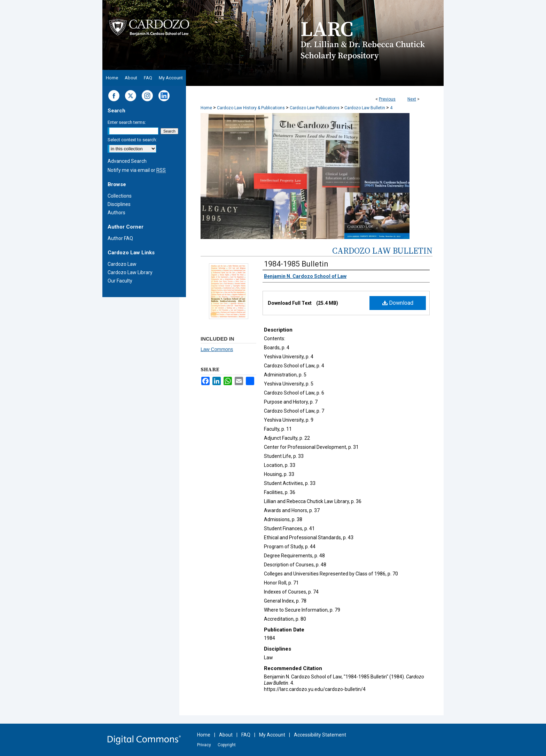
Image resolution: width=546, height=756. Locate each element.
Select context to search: (132, 140)
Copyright (227, 745)
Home (206, 108)
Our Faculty (120, 281)
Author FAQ (120, 238)
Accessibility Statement (320, 735)
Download (398, 303)
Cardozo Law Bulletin (365, 108)
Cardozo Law (122, 264)
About (226, 735)
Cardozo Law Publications (315, 108)
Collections (120, 196)
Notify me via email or (137, 170)
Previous (387, 99)
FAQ (246, 735)
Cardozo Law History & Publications (251, 108)
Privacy (204, 745)
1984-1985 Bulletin (296, 264)
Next (412, 99)
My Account (272, 735)
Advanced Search (127, 161)
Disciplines (119, 204)
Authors (116, 213)
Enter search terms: (127, 122)
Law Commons (217, 349)
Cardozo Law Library (130, 272)
